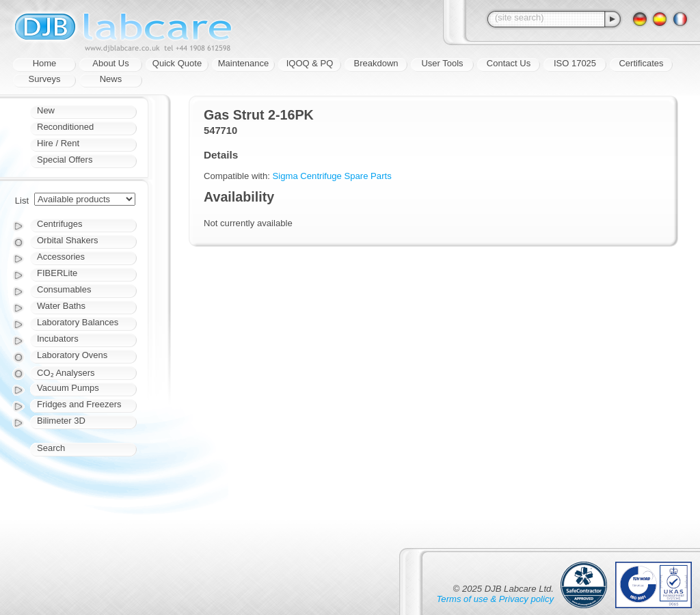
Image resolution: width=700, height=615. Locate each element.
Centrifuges (59, 224)
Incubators (58, 339)
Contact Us (509, 63)
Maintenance (243, 63)
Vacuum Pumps (68, 388)
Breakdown (376, 63)
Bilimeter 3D (61, 421)
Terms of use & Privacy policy (495, 599)
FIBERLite (57, 273)
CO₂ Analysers (66, 373)
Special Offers (65, 160)
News (111, 79)
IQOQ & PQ (310, 63)
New (46, 110)
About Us (110, 63)
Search (51, 448)
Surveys (45, 79)
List (22, 201)
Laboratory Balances (78, 322)
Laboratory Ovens (72, 355)
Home (45, 63)
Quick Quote (177, 63)
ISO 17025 (575, 63)
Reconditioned (65, 127)
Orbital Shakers (68, 240)
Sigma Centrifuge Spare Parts (332, 176)
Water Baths (61, 306)
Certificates (641, 63)
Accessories (61, 257)
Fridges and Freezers (79, 404)
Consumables (64, 289)
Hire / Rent (58, 143)
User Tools (442, 63)
